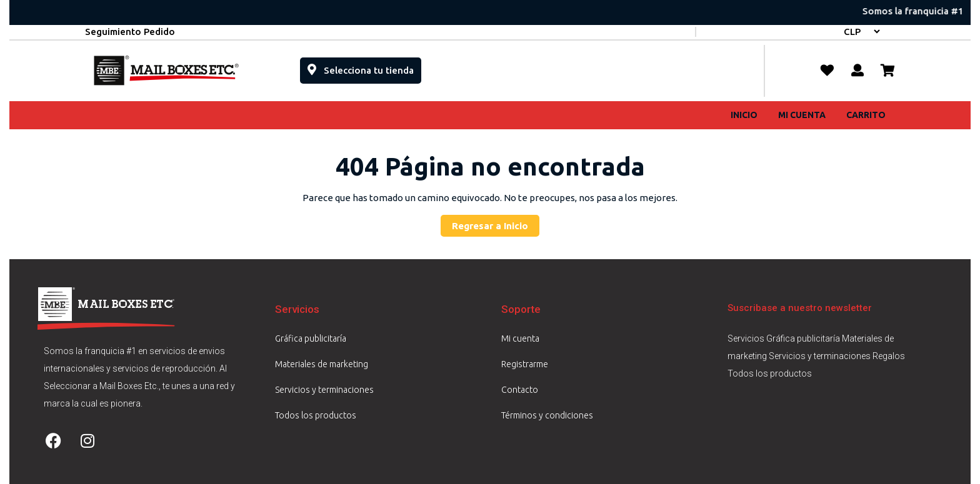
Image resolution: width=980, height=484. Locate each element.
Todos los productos (316, 415)
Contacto (520, 390)
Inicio (744, 115)
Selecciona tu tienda (364, 67)
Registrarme (525, 364)
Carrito (866, 115)
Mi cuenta (802, 115)
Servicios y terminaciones (324, 390)
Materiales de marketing (322, 364)
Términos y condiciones (547, 415)
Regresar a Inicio (496, 223)
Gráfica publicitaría (311, 338)
